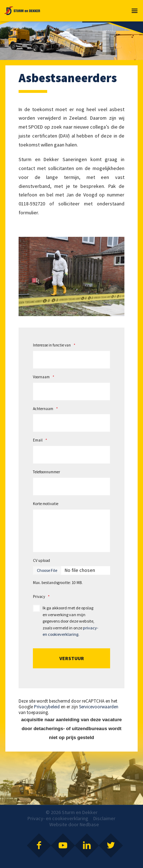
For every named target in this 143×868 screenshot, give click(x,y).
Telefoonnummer (46, 472)
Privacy (41, 597)
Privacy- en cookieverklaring (58, 818)
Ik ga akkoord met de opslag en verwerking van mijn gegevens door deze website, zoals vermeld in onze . (70, 621)
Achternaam (45, 409)
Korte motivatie (46, 504)
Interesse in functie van (54, 345)
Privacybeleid (47, 707)
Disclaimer (104, 818)
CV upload (41, 560)
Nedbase (89, 824)
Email (40, 440)
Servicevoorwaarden (99, 707)
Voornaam (44, 377)
